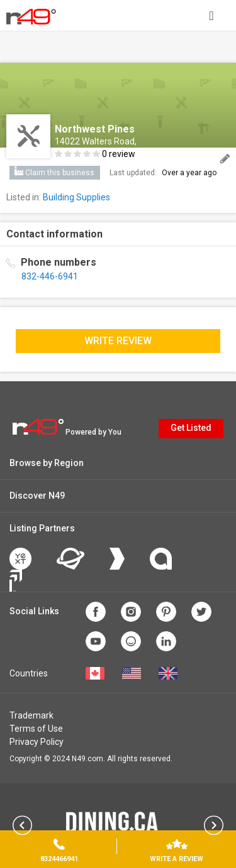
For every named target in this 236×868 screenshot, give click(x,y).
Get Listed (191, 428)
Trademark (31, 715)
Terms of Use (36, 729)
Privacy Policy (37, 742)
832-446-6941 (50, 276)
